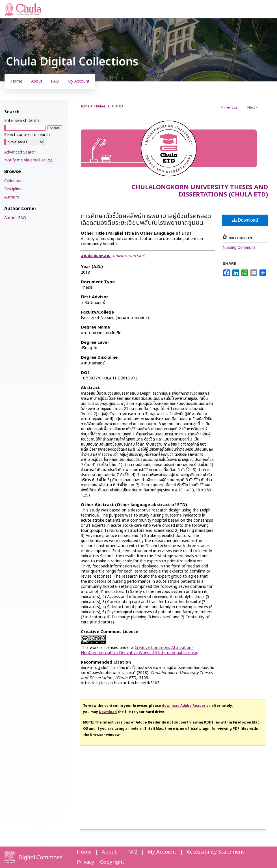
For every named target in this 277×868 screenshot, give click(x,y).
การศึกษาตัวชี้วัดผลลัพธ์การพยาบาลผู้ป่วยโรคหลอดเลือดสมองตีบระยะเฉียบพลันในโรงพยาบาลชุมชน (146, 220)
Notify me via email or (29, 160)
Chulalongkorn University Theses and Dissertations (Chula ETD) (200, 191)
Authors (12, 197)
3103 (119, 106)
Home (85, 106)
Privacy (86, 862)
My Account (162, 852)
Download (245, 220)
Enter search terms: (22, 121)
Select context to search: (27, 135)
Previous (231, 107)
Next (251, 107)
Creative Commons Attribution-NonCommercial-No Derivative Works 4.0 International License (139, 650)
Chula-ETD (102, 106)
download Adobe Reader (184, 706)
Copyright (112, 862)
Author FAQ (15, 218)
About (109, 852)
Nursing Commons (239, 247)
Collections (14, 181)
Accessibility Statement (215, 852)
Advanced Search (20, 152)
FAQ (132, 852)
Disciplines (14, 189)
